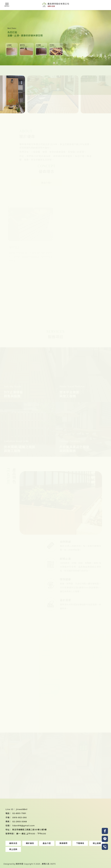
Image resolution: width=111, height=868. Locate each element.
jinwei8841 (22, 809)
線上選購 (97, 843)
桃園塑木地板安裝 (77, 851)
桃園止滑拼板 (92, 851)
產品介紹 (47, 843)
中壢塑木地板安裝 (55, 854)
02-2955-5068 (20, 821)
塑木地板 (16, 851)
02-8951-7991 (19, 813)
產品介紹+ (49, 183)
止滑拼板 (38, 851)
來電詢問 (39, 787)
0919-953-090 (20, 817)
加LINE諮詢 (72, 787)
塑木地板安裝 (27, 851)
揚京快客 (20, 864)
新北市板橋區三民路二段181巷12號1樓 (29, 830)
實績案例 (63, 843)
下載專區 (80, 843)
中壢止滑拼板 (70, 854)
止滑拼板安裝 (49, 851)
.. (41, 864)
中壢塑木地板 (41, 854)
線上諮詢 (13, 849)
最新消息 (13, 843)
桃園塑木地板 (62, 851)
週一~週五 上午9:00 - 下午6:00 (31, 834)
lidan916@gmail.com (23, 826)
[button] (54, 63)
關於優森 (30, 843)
